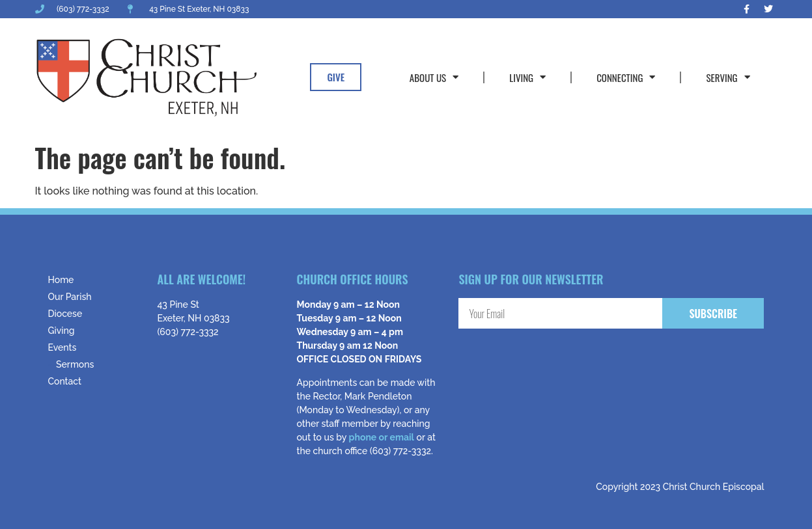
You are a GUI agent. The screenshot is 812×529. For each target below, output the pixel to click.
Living (527, 77)
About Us (434, 77)
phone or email (382, 437)
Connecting (626, 77)
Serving (728, 77)
